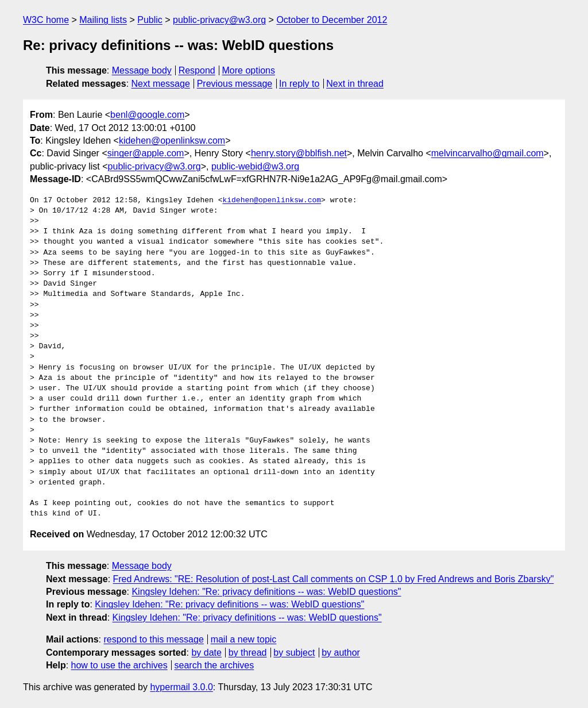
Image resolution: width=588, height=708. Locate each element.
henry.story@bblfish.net (299, 153)
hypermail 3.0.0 (181, 687)
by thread (248, 653)
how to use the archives (119, 665)
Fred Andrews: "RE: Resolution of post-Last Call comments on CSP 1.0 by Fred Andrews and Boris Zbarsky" (334, 579)
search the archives (214, 665)
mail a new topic (244, 639)
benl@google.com (147, 115)
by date (206, 653)
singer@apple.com (146, 153)
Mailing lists (103, 20)
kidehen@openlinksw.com (172, 141)
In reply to (299, 84)
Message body (142, 70)
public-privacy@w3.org (219, 20)
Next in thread (355, 84)
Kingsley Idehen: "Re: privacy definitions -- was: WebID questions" (266, 592)
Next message (161, 84)
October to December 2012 (332, 20)
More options (249, 70)
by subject (294, 653)
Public (150, 20)
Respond (197, 70)
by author (341, 653)
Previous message (235, 84)
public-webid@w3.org (255, 166)
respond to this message (153, 639)
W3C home (46, 20)
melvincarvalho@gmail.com (488, 153)
